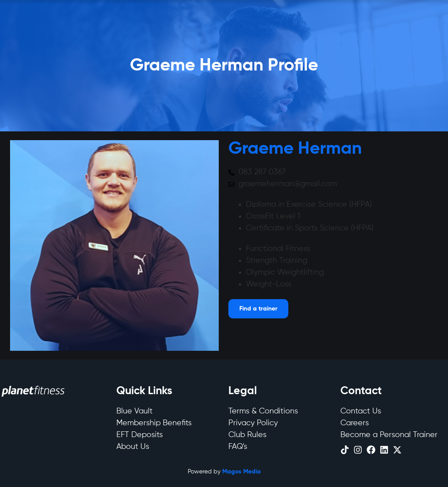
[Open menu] (258, 309)
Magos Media (241, 472)
